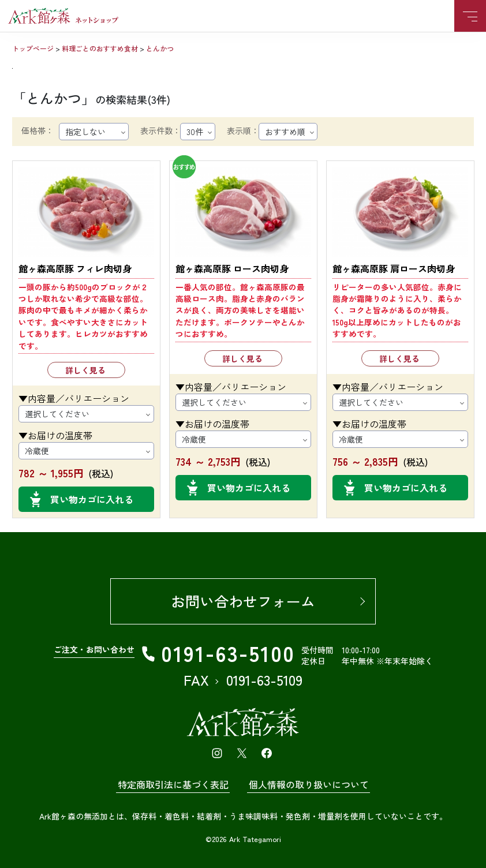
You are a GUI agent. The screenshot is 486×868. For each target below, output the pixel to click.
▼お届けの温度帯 (55, 435)
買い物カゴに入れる (92, 499)
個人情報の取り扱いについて (309, 784)
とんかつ (160, 48)
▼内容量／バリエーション (74, 398)
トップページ (33, 48)
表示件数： (160, 130)
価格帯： (38, 130)
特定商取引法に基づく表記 (173, 784)
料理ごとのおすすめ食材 (100, 48)
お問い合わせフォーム (243, 601)
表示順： (243, 130)
